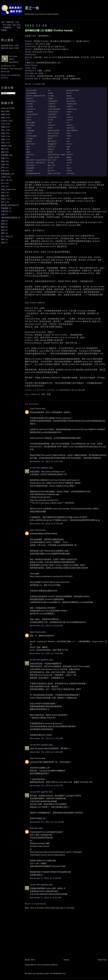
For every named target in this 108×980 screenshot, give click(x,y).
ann (3, 183)
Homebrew (30, 55)
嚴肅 (3, 152)
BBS (3, 239)
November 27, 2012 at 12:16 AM (47, 822)
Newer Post (30, 960)
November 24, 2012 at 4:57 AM (46, 462)
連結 (3, 243)
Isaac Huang (35, 409)
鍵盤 (3, 196)
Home (66, 960)
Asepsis (29, 44)
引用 (3, 124)
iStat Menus (31, 73)
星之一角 (5, 180)
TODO (4, 177)
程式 (3, 111)
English (4, 121)
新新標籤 (5, 155)
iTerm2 (28, 49)
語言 (3, 202)
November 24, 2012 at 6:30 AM (46, 626)
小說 (3, 186)
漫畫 (3, 158)
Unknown (34, 828)
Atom (11, 45)
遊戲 (3, 118)
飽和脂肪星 (6, 174)
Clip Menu (30, 76)
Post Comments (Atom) (47, 965)
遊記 (3, 230)
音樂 (3, 136)
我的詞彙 (50, 63)
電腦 (3, 127)
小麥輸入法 (30, 63)
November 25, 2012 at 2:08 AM (46, 752)
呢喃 (3, 139)
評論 (3, 214)
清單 (3, 193)
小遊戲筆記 (7, 27)
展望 (3, 224)
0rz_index (5, 236)
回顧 (3, 133)
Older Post (102, 960)
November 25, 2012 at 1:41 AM (46, 738)
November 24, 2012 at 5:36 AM (46, 524)
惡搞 (3, 221)
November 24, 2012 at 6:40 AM (46, 654)
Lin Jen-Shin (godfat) (39, 468)
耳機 (3, 164)
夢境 (3, 168)
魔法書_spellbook (8, 205)
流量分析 (5, 211)
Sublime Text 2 (33, 79)
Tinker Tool (31, 68)
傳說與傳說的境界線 (9, 218)
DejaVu (29, 57)
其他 (3, 143)
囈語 (3, 149)
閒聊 (3, 115)
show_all (5, 108)
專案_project (6, 189)
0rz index (7, 25)
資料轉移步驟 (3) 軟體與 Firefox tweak (49, 30)
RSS (17, 45)
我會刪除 (5, 208)
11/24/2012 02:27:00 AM (72, 390)
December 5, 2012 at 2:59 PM (45, 878)
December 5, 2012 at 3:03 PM (45, 898)
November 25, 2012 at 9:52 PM (46, 786)
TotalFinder (31, 47)
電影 (3, 233)
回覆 (3, 171)
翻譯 (3, 227)
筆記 (3, 130)
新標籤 (4, 146)
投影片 (4, 199)
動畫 (3, 161)
